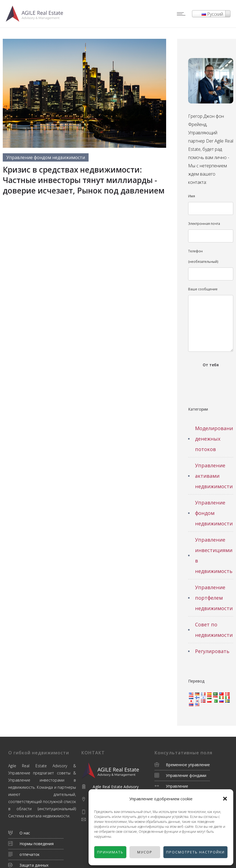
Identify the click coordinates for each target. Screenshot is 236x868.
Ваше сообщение (211, 319)
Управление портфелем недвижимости (214, 598)
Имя (211, 204)
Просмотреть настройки (190, 852)
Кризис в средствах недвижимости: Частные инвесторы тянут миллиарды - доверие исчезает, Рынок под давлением (84, 180)
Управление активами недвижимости (214, 476)
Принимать (103, 852)
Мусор (137, 852)
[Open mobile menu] (182, 14)
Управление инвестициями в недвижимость (214, 555)
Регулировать (212, 651)
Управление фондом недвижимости (214, 513)
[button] (225, 799)
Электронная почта (211, 232)
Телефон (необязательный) (211, 265)
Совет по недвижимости (214, 630)
